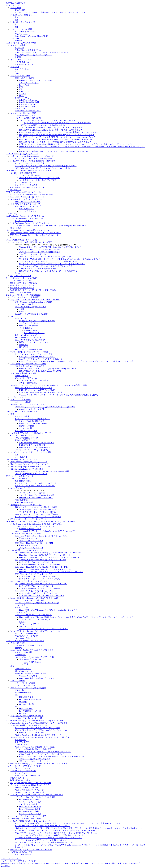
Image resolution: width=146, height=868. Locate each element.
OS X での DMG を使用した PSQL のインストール (31, 581)
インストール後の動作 (24, 652)
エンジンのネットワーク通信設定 (24, 283)
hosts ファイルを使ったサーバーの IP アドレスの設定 (41, 359)
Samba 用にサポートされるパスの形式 (31, 673)
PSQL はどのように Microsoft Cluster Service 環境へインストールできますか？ (51, 130)
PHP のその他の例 (27, 704)
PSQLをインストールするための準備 (21, 43)
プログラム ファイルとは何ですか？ (34, 254)
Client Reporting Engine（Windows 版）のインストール (28, 230)
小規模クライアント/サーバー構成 (33, 424)
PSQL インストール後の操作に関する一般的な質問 (31, 242)
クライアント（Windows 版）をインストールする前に (32, 194)
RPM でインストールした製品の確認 (30, 600)
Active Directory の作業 (24, 502)
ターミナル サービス (19, 478)
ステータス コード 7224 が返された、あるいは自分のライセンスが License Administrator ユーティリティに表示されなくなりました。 (69, 823)
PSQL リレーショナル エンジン (23, 22)
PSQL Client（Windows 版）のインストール (23, 192)
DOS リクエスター (27, 209)
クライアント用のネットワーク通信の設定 (23, 295)
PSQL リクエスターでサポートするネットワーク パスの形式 (35, 300)
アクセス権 (19, 48)
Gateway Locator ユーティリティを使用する (37, 443)
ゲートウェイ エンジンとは (26, 431)
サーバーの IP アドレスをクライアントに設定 (34, 354)
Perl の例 (23, 713)
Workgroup (19, 71)
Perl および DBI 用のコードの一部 (28, 718)
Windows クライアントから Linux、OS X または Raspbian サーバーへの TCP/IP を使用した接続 (49, 385)
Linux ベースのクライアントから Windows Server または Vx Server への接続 (45, 531)
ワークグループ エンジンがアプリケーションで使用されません (40, 840)
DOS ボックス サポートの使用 (31, 409)
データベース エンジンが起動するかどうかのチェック (37, 603)
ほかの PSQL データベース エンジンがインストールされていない (41, 52)
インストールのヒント (24, 182)
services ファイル (21, 376)
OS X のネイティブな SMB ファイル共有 (31, 314)
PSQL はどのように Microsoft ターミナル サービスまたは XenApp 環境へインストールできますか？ (60, 132)
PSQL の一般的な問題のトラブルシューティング (30, 821)
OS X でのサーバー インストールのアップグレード (40, 565)
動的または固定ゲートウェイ (27, 440)
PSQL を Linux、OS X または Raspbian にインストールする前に (36, 524)
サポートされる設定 (23, 402)
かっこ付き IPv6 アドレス (34, 333)
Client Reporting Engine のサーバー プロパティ (29, 462)
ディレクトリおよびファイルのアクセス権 (36, 495)
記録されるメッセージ (19, 778)
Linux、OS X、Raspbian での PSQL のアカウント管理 (32, 650)
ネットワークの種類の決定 (21, 280)
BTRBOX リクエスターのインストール (26, 199)
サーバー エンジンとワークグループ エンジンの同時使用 (38, 517)
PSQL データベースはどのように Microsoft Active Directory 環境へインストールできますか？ (57, 135)
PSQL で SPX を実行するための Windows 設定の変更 (40, 371)
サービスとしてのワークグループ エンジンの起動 (31, 452)
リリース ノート (26, 626)
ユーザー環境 (20, 655)
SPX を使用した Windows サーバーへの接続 (28, 364)
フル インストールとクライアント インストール (35, 526)
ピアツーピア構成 (26, 426)
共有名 (22, 309)
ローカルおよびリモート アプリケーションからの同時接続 (34, 514)
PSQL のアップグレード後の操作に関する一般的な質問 (33, 161)
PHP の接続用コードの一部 (30, 699)
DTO (21, 87)
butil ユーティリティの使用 (30, 802)
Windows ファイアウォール (26, 378)
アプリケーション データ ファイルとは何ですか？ (40, 252)
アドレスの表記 (26, 328)
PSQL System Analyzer (28, 106)
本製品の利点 (20, 10)
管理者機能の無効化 (23, 481)
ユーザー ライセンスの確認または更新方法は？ (39, 269)
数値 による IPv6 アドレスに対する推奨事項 (37, 321)
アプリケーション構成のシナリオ (20, 476)
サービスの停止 (21, 457)
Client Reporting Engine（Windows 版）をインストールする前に (35, 233)
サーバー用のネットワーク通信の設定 (21, 278)
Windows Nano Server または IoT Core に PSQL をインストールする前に (39, 723)
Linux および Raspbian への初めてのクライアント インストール (45, 555)
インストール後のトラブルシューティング (23, 766)
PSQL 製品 (15, 67)
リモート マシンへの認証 (25, 683)
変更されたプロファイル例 (31, 659)
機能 (16, 20)
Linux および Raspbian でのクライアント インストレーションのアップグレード (51, 572)
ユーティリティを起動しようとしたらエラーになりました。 (44, 629)
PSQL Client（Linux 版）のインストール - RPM (34, 543)
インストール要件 (18, 45)
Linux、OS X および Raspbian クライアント (37, 678)
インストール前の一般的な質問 (28, 118)
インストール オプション (21, 60)
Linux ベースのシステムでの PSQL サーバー (32, 792)
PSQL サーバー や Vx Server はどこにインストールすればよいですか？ (48, 120)
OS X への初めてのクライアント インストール (38, 576)
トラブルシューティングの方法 (23, 771)
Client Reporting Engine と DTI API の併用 (31, 474)
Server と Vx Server (22, 69)
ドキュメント (20, 108)
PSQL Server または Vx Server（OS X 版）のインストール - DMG (41, 584)
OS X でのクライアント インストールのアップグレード (42, 579)
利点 (16, 17)
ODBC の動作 (20, 690)
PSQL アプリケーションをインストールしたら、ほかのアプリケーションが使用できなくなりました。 (56, 833)
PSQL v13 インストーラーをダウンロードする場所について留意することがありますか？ (55, 142)
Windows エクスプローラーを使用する (35, 447)
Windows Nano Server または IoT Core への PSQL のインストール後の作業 (40, 737)
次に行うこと (16, 190)
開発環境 (18, 40)
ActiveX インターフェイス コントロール (35, 80)
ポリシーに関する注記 (28, 383)
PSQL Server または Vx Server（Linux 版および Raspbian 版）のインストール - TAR (48, 553)
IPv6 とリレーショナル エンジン (28, 337)
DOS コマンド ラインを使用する (32, 445)
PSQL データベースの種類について (25, 29)
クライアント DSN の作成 (25, 685)
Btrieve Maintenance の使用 (30, 809)
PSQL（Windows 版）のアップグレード (22, 154)
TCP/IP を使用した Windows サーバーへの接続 (29, 352)
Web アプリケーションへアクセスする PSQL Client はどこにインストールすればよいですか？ (57, 137)
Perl (17, 706)
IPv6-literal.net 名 (30, 330)
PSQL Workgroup (21, 34)
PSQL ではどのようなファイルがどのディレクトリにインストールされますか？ (52, 756)
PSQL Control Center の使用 (30, 807)
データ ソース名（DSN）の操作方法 (29, 163)
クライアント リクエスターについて (25, 204)
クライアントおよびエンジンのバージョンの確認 (35, 797)
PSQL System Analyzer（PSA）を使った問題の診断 (30, 783)
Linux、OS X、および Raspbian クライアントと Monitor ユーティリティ (48, 610)
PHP (17, 695)
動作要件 (18, 57)
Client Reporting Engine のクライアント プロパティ (30, 464)
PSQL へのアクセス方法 (25, 78)
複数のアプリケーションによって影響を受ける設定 (36, 507)
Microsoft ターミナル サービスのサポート (36, 498)
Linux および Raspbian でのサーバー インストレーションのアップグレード (49, 557)
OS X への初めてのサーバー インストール (36, 562)
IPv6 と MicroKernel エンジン (26, 335)
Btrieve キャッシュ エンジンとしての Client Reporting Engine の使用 (42, 471)
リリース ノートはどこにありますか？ (35, 761)
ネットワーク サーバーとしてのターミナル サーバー (36, 483)
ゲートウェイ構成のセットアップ (24, 438)
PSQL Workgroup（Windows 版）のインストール (30, 223)
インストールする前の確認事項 (23, 173)
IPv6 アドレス (21, 318)
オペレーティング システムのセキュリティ (32, 419)
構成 (16, 455)
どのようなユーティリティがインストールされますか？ (42, 754)
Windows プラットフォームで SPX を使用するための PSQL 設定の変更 (48, 369)
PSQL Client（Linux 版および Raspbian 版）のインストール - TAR (41, 567)
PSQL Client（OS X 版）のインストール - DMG (34, 591)
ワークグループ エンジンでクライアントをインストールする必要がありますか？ (52, 264)
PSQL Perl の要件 (26, 709)
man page (23, 622)
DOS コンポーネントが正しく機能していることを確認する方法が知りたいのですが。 (50, 835)
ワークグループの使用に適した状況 (30, 421)
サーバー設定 (20, 605)
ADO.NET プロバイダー (29, 83)
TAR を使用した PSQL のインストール (26, 550)
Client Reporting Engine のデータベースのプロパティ (31, 467)
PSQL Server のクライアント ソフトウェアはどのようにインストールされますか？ (57, 123)
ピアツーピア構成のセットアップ (24, 435)
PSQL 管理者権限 (22, 500)
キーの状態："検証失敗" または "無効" (26, 819)
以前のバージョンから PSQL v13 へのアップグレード (32, 156)
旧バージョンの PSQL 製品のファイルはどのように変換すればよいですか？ (46, 166)
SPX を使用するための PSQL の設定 (30, 366)
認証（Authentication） (24, 671)
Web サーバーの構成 (23, 693)
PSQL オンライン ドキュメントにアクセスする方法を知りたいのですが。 (45, 842)
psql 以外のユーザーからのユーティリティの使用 (35, 657)
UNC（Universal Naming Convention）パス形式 (33, 302)
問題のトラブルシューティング (27, 776)
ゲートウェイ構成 (26, 428)
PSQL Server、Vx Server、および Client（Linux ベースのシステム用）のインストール (40, 522)
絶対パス (23, 312)
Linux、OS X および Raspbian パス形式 (31, 307)
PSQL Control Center (27, 104)
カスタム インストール (24, 64)
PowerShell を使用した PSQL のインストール (29, 725)
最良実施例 (24, 347)
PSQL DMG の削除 (22, 638)
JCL (21, 89)
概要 (12, 414)
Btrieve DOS (24, 85)
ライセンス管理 (21, 612)
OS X (26, 664)
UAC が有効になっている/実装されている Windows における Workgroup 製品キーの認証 (50, 226)
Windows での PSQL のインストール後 (21, 240)
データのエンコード (18, 397)
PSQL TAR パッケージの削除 (26, 636)
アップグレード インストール (31, 541)
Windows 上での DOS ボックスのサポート (27, 404)
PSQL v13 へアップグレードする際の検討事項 (33, 159)
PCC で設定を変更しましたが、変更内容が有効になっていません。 (42, 826)
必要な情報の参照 (18, 643)
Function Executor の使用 (29, 799)
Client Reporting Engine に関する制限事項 (27, 469)
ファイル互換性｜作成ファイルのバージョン (37, 510)
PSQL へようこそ (13, 5)
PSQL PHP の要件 (26, 697)
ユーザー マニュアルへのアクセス (29, 645)
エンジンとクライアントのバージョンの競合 (28, 816)
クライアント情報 (18, 681)
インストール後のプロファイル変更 (34, 381)
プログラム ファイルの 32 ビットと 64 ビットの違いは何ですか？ (46, 257)
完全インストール (22, 62)
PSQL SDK (15, 38)
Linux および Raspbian (33, 662)
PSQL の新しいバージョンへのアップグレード (33, 55)
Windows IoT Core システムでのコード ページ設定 (35, 747)
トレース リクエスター (29, 211)
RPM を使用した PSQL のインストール (26, 533)
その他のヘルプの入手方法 (21, 852)
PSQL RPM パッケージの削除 (26, 634)
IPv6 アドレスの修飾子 (28, 326)
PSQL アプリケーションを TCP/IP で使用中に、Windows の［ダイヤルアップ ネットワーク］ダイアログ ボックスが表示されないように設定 (76, 361)
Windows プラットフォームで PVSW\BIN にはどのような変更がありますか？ (50, 247)
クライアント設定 (22, 608)
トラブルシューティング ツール (23, 768)
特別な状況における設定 (20, 780)
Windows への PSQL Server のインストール (27, 187)
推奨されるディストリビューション (34, 342)
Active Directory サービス (20, 488)
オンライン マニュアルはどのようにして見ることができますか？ (46, 266)
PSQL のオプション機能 (20, 76)
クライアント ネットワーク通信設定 (25, 297)
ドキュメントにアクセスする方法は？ (35, 620)
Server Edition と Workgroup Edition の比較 (31, 36)
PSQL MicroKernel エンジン (22, 15)
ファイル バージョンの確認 (26, 804)
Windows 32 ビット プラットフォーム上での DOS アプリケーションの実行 (45, 407)
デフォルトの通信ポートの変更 (23, 373)
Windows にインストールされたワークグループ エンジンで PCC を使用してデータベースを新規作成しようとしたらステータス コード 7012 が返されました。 (79, 828)
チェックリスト (21, 773)
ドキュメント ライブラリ (29, 624)
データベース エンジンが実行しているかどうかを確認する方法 (45, 752)
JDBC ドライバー (26, 91)
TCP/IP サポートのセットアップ (23, 285)
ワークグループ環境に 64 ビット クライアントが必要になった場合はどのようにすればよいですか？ (60, 259)
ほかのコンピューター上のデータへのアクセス (29, 519)
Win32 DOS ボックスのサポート (28, 202)
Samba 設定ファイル (23, 669)
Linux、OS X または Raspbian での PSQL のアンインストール (35, 631)
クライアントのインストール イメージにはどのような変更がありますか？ (50, 261)
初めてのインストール (28, 538)
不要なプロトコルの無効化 (21, 292)
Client (17, 73)
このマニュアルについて (16, 3)
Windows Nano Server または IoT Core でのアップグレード (38, 735)
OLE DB (22, 94)
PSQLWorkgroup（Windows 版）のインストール (25, 216)
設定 (12, 666)
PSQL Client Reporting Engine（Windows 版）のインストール (34, 235)
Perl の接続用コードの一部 (30, 711)
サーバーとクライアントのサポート (34, 493)
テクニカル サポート (23, 854)
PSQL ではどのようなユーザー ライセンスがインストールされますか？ (44, 168)
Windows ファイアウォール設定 (32, 733)
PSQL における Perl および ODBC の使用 (27, 716)
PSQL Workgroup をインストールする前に (27, 218)
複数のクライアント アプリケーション (26, 505)
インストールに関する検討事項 (23, 113)
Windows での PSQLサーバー (26, 787)
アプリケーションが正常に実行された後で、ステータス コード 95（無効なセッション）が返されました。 (58, 831)
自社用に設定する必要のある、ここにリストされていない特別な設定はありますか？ (54, 151)
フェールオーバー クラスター (27, 185)
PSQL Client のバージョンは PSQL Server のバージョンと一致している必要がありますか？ (56, 139)
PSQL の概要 (16, 8)
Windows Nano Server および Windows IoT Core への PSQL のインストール (35, 721)
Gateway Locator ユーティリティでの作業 (31, 450)
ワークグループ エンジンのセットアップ (23, 412)
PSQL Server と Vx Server (25, 32)
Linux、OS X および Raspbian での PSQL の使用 (25, 641)
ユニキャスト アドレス (29, 323)
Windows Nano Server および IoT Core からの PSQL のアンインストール (39, 764)
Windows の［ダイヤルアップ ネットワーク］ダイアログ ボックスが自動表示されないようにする (59, 395)
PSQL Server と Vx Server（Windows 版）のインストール (29, 171)
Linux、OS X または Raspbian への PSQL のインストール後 (34, 598)
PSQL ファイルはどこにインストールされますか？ (40, 249)
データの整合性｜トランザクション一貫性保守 (38, 512)
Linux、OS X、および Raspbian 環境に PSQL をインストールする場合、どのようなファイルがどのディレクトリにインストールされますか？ (76, 617)
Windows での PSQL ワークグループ (29, 790)
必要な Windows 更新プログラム (28, 50)
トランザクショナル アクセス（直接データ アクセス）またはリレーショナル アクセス (50, 12)
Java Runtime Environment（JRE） (28, 111)
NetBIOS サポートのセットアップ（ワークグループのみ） (34, 290)
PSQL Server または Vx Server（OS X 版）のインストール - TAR (41, 560)
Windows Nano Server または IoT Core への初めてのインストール (41, 730)
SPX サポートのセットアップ (22, 288)
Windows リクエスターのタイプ (28, 206)
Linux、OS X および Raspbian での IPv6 (31, 340)
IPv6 (12, 316)
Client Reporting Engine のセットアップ (21, 459)
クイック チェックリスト (25, 116)
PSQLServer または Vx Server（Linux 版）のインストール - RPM (41, 536)
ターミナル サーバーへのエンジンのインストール (39, 178)
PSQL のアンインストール (21, 276)
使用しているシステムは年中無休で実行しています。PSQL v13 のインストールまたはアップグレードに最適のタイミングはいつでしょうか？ (77, 144)
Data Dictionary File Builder (30, 102)
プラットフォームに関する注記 (28, 175)
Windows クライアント (28, 676)
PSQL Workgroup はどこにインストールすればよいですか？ (44, 125)
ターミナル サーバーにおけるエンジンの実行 (38, 180)
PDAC (22, 96)
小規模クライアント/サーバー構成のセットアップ (30, 433)
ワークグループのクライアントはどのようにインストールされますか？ (53, 128)
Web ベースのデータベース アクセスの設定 (28, 688)
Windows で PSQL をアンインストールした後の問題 (31, 850)
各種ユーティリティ (23, 98)
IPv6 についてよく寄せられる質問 (28, 349)
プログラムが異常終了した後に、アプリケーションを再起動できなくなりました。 (48, 838)
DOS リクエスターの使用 (21, 400)
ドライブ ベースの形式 (24, 304)
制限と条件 (24, 345)
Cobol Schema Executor (28, 100)
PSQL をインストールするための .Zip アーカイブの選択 (37, 728)
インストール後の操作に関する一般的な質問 (33, 615)
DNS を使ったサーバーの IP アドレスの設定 (37, 357)
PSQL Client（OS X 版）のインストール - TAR (34, 574)
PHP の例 (23, 702)
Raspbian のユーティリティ (30, 529)
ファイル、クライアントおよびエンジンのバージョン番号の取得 (37, 795)
